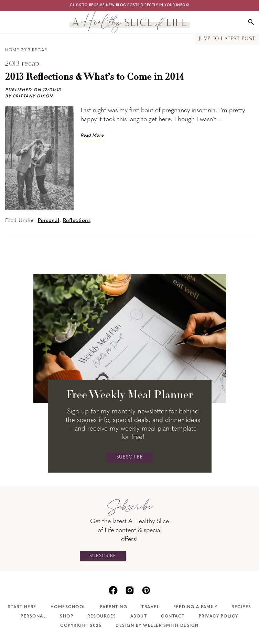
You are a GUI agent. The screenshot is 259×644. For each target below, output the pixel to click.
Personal (49, 221)
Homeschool (68, 607)
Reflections (77, 221)
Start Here (22, 607)
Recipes (241, 607)
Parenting (114, 607)
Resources (102, 616)
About (139, 616)
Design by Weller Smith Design (157, 626)
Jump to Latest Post (227, 39)
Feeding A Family (195, 607)
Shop (67, 616)
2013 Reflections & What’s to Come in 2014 (94, 77)
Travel (150, 607)
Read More (92, 135)
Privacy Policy (219, 616)
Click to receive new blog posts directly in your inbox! (129, 5)
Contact (173, 616)
